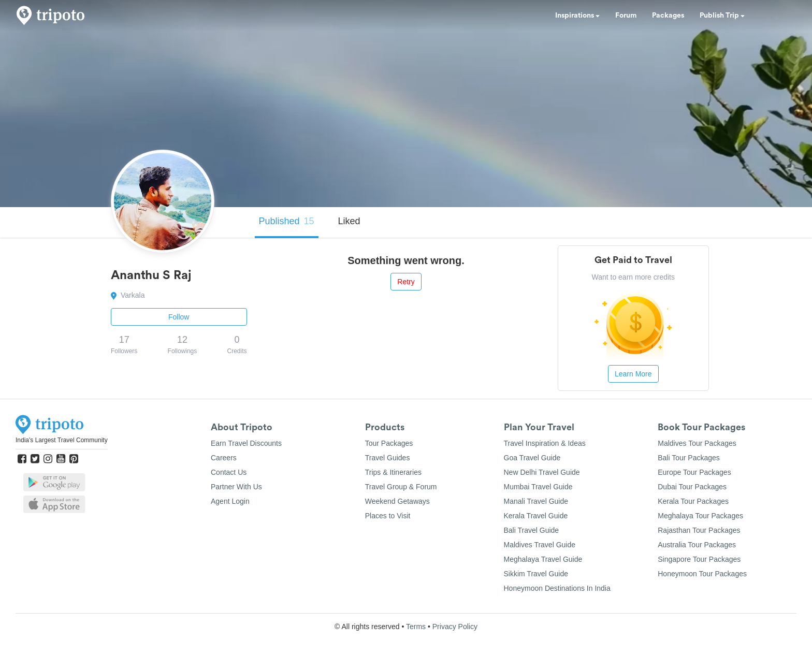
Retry (406, 282)
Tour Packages (389, 443)
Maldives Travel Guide (540, 545)
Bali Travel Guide (532, 530)
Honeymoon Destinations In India (557, 588)
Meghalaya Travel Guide (543, 559)
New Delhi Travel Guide (542, 472)
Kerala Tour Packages (693, 501)
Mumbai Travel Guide (538, 487)
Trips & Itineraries (393, 472)
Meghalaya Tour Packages (700, 516)
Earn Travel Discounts (246, 443)
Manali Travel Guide (536, 501)
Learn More (633, 374)
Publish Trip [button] (722, 16)
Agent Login (230, 501)
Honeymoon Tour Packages (702, 574)
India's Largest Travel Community (62, 440)
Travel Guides (388, 458)
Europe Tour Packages (694, 472)
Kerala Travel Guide (536, 516)
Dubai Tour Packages (692, 487)
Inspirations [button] (577, 16)
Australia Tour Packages (697, 545)
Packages (668, 16)
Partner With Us (236, 487)
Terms (416, 627)
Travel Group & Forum (401, 487)
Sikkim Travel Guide (536, 574)
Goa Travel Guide (532, 458)
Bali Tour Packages (689, 458)
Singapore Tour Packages (699, 559)
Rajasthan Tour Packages (699, 530)
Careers (224, 458)
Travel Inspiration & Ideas (545, 443)
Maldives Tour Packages (697, 443)
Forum (626, 16)
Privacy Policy (455, 627)
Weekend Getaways (397, 501)
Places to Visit (388, 516)
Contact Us (229, 472)
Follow (179, 317)
